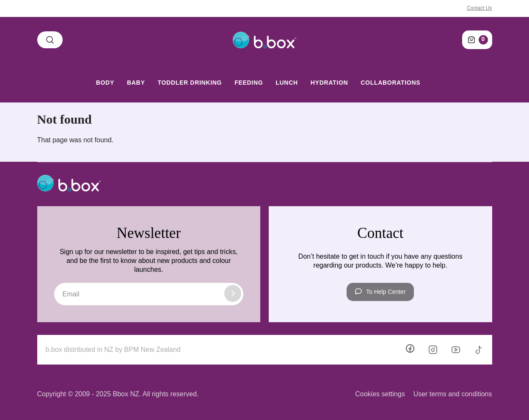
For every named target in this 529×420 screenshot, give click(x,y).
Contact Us (479, 8)
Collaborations (390, 83)
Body (105, 83)
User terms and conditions (453, 394)
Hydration (329, 83)
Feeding (249, 83)
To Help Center (380, 292)
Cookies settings (380, 394)
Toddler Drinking (190, 83)
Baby (136, 83)
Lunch (287, 83)
